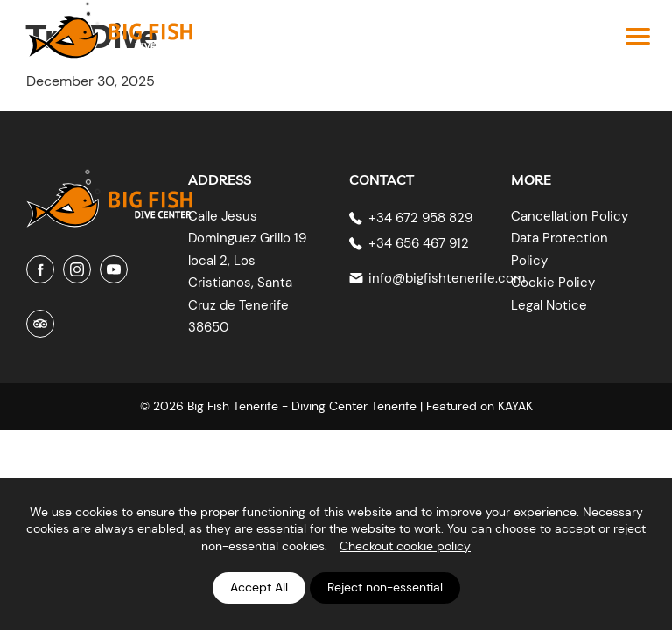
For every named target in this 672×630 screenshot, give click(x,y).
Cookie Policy (553, 283)
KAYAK (515, 406)
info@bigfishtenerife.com (447, 278)
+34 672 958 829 (420, 218)
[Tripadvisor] (40, 324)
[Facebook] (40, 269)
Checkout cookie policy (405, 546)
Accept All (259, 587)
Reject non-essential (385, 587)
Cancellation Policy (570, 216)
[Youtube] (114, 269)
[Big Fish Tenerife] (109, 192)
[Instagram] (77, 269)
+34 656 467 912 (419, 243)
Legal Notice (549, 305)
